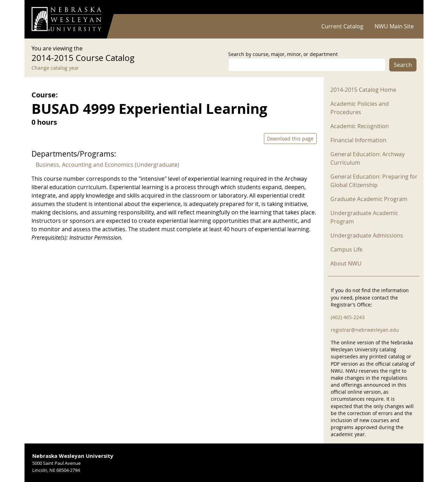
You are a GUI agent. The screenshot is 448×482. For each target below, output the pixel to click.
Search (403, 65)
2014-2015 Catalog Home (363, 90)
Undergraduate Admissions (367, 235)
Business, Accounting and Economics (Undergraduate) (107, 165)
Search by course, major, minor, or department (283, 54)
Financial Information (358, 140)
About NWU (346, 263)
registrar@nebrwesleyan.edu (365, 330)
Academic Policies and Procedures (360, 108)
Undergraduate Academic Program (364, 217)
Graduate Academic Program (369, 199)
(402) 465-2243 (348, 317)
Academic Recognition (360, 126)
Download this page (290, 139)
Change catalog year (55, 68)
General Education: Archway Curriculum (367, 158)
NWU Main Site (394, 26)
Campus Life (346, 249)
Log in (407, 7)
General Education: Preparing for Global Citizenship (374, 181)
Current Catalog (342, 26)
